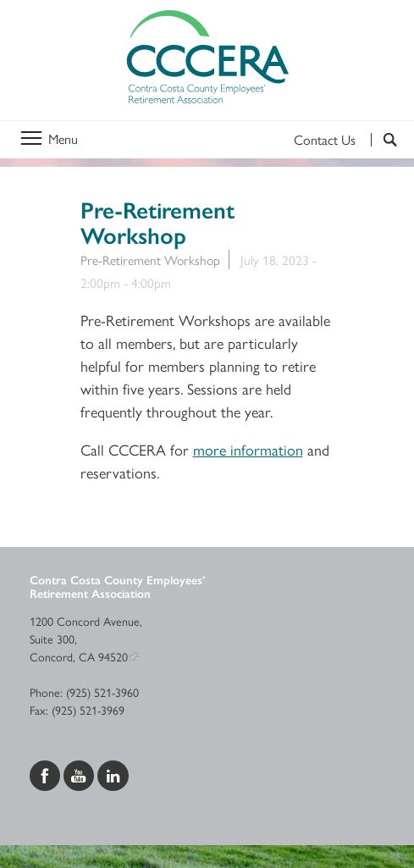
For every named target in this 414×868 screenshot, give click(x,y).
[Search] (384, 140)
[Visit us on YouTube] (80, 773)
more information (248, 449)
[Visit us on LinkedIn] (113, 773)
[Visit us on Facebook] (47, 773)
